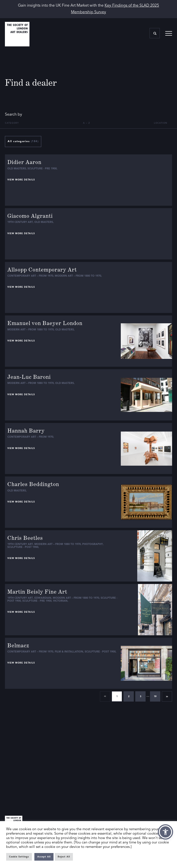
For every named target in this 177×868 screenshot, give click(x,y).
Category (12, 123)
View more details (21, 180)
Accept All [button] (44, 857)
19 (155, 697)
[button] (165, 832)
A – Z (87, 123)
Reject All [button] (64, 857)
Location (161, 123)
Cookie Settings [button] (19, 857)
